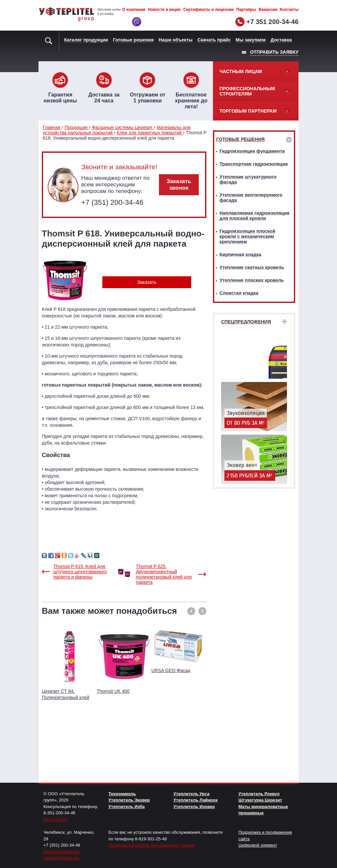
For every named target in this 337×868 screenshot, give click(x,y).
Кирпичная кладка (240, 255)
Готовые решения (133, 40)
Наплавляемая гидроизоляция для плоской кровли (254, 216)
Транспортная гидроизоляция (254, 164)
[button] (191, 611)
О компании (134, 10)
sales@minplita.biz (61, 858)
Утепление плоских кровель (252, 280)
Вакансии (268, 10)
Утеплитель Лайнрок (195, 800)
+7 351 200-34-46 (272, 22)
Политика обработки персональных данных (152, 845)
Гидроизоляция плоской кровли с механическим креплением (247, 236)
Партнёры (246, 10)
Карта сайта (55, 819)
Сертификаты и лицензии (209, 10)
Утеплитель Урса (191, 794)
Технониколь (122, 794)
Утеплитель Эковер (129, 800)
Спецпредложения (246, 322)
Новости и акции (164, 10)
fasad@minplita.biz (62, 852)
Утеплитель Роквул (259, 794)
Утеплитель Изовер (194, 807)
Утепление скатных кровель (252, 267)
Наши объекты (176, 40)
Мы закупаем (251, 40)
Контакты (289, 10)
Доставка (281, 40)
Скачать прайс (214, 40)
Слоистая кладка (239, 293)
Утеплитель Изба (127, 807)
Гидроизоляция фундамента (252, 151)
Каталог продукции (86, 40)
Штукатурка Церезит (260, 800)
